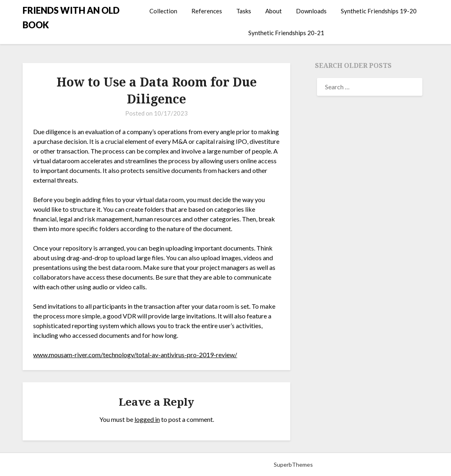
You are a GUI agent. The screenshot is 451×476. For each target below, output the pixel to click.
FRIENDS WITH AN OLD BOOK (71, 18)
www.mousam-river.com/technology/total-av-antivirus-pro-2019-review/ (135, 355)
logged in (147, 419)
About (274, 11)
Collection (163, 11)
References (207, 11)
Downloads (311, 11)
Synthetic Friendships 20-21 (286, 33)
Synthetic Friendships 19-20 (379, 11)
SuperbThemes (293, 464)
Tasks (244, 11)
